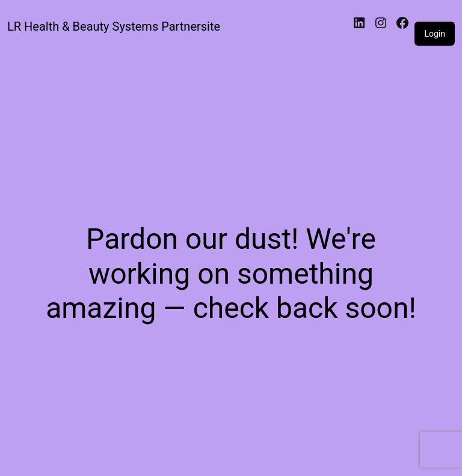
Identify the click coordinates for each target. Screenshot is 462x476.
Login (435, 34)
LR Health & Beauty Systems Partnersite (114, 26)
